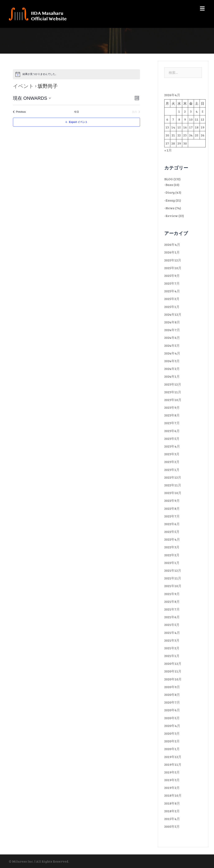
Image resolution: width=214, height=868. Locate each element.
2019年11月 (173, 764)
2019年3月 (172, 780)
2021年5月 (172, 625)
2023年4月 (172, 446)
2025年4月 (172, 291)
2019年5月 (172, 772)
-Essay (170, 200)
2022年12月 (173, 477)
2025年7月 (172, 283)
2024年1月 (172, 376)
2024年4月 (172, 353)
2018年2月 (172, 811)
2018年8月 (172, 803)
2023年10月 (173, 400)
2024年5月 (172, 345)
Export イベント (78, 122)
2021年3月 (172, 640)
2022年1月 (172, 563)
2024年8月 (172, 322)
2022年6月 (172, 524)
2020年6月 (172, 710)
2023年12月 (173, 384)
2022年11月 (173, 485)
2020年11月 (173, 671)
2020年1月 (172, 749)
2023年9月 (172, 407)
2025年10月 (173, 268)
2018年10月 (173, 795)
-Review (171, 216)
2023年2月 (172, 462)
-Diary (169, 192)
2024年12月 (173, 314)
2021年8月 (172, 601)
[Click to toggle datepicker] (32, 98)
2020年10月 (173, 679)
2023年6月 (172, 431)
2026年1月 (172, 252)
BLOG (169, 179)
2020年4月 (172, 726)
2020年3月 (172, 733)
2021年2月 (172, 648)
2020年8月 (172, 695)
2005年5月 (172, 826)
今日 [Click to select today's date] (76, 112)
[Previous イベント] (19, 112)
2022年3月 (172, 547)
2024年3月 (172, 361)
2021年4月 (172, 633)
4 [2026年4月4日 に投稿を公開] (197, 111)
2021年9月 (172, 594)
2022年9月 (172, 500)
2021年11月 (173, 578)
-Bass (169, 185)
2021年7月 (172, 609)
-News (169, 208)
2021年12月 (173, 570)
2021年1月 (172, 656)
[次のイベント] (136, 112)
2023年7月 (172, 423)
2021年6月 (172, 617)
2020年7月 (172, 702)
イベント (23, 86)
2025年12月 (173, 260)
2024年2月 (172, 369)
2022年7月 (172, 516)
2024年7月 (172, 330)
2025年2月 (172, 299)
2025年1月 (172, 307)
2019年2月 (172, 788)
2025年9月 (172, 276)
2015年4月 (172, 819)
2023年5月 (172, 438)
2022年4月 (172, 539)
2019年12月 (173, 757)
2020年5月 (172, 718)
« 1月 (168, 150)
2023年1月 (172, 470)
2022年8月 (172, 508)
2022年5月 (172, 532)
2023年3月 (172, 454)
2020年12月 (173, 663)
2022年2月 (172, 555)
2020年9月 (172, 687)
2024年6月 (172, 337)
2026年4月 (172, 244)
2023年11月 (173, 392)
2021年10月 (173, 586)
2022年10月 (173, 493)
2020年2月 (172, 741)
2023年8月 (172, 415)
